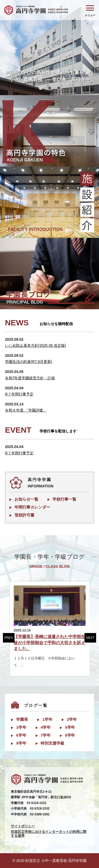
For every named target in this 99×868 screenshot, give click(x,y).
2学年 (72, 719)
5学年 (70, 727)
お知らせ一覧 (26, 499)
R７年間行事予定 (19, 394)
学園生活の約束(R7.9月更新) (29, 362)
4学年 (46, 727)
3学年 (21, 727)
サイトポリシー (23, 826)
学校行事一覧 (64, 499)
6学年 (21, 735)
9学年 (21, 743)
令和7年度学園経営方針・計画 (30, 378)
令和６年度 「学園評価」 (26, 410)
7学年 (46, 735)
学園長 (22, 719)
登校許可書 (24, 515)
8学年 (70, 735)
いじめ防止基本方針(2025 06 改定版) (36, 345)
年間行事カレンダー (32, 507)
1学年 (47, 719)
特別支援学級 (53, 743)
